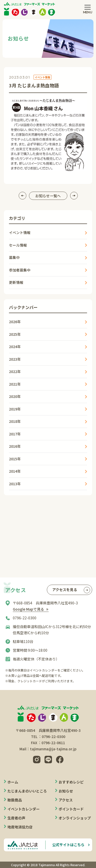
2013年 (15, 484)
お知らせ (66, 791)
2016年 (15, 446)
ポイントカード (71, 809)
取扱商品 (15, 800)
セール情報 (18, 245)
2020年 (15, 396)
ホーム (13, 782)
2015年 (15, 459)
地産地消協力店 (20, 827)
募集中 (14, 257)
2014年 (15, 471)
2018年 (15, 421)
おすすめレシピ (71, 782)
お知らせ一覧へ (48, 196)
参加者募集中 (20, 270)
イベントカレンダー (24, 809)
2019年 (15, 409)
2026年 (15, 322)
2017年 (15, 434)
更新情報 (16, 282)
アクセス (66, 800)
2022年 (15, 371)
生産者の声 (16, 818)
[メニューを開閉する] (88, 9)
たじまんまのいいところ (27, 791)
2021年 (15, 384)
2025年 (15, 334)
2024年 (15, 347)
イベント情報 (20, 232)
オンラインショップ (75, 818)
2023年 (15, 359)
